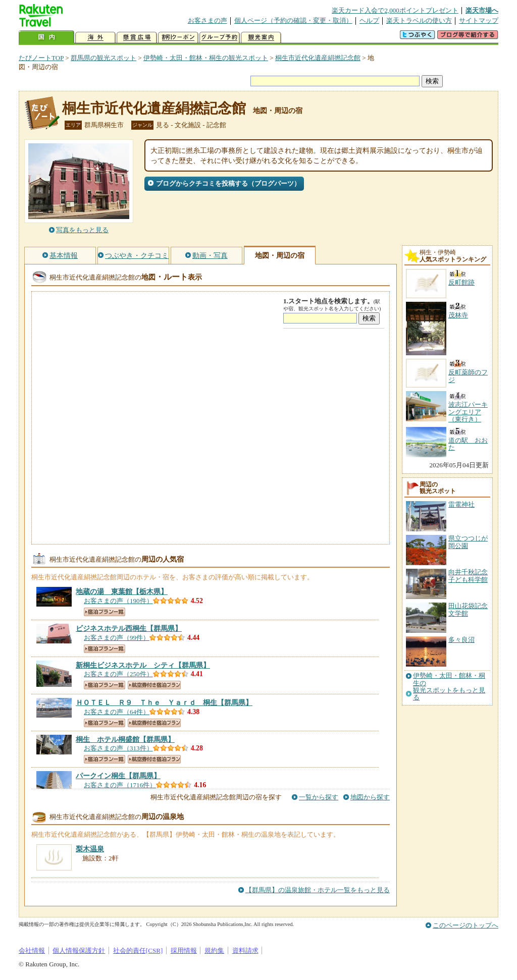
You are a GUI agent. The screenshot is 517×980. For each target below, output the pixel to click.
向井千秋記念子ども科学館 (468, 576)
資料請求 (245, 950)
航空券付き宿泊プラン (154, 685)
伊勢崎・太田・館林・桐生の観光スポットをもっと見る (449, 687)
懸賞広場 (137, 38)
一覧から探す (319, 797)
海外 (95, 38)
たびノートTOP (41, 58)
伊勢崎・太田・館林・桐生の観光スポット (206, 58)
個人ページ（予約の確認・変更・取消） (293, 20)
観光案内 (261, 38)
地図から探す (370, 797)
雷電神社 (461, 504)
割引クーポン (178, 38)
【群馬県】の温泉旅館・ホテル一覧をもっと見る (318, 890)
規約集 (214, 950)
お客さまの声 (208, 20)
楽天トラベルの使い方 (419, 20)
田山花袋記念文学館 (468, 609)
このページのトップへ (466, 925)
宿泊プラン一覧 (105, 612)
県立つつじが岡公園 (468, 542)
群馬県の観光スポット (104, 58)
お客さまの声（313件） (118, 748)
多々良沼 (461, 640)
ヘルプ (369, 20)
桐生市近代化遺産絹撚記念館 (318, 58)
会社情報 (32, 950)
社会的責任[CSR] (138, 950)
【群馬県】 (129, 628)
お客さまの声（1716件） (120, 785)
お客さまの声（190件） (118, 601)
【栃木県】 (122, 591)
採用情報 (184, 950)
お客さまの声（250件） (118, 674)
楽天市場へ (482, 10)
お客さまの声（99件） (117, 638)
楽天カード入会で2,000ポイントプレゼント (395, 10)
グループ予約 (220, 38)
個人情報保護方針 (79, 950)
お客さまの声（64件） (117, 712)
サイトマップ (479, 20)
